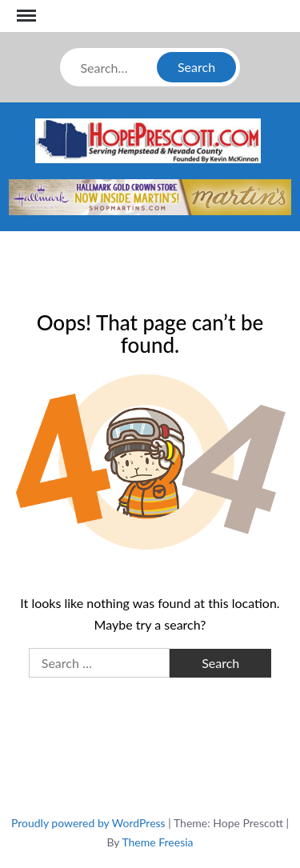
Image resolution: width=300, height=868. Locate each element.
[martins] (150, 195)
